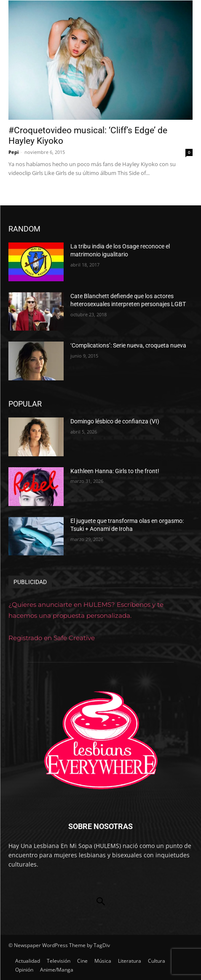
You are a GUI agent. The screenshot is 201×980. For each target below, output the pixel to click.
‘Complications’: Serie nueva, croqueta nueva (128, 345)
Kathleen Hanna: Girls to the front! (115, 471)
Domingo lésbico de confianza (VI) (115, 421)
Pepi (13, 152)
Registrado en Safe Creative (52, 638)
